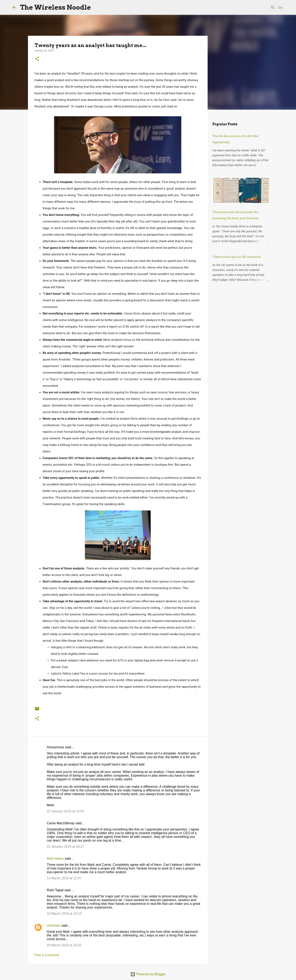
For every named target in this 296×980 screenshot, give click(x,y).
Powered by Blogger (148, 974)
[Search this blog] (263, 7)
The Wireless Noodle (55, 7)
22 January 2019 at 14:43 (65, 811)
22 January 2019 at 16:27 (65, 847)
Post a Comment (47, 955)
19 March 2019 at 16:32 (64, 945)
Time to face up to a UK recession (237, 257)
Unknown (54, 925)
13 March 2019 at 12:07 (64, 878)
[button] (37, 59)
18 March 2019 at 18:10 (64, 914)
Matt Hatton (55, 859)
